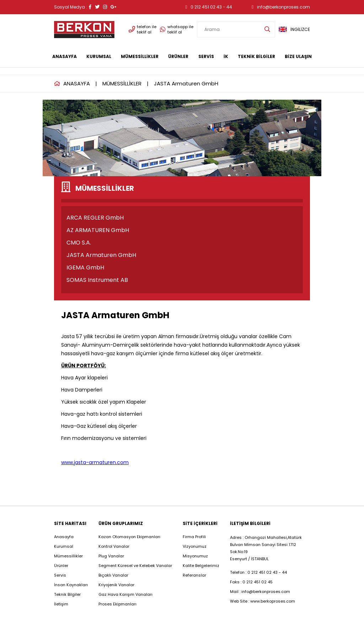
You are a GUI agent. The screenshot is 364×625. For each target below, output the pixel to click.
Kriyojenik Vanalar (116, 585)
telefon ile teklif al (143, 30)
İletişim (61, 604)
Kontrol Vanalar (114, 546)
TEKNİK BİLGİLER (256, 56)
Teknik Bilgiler (67, 594)
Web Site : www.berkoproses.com (263, 601)
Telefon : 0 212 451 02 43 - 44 (258, 572)
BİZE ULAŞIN (298, 56)
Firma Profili (194, 537)
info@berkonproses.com (281, 7)
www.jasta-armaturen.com (95, 462)
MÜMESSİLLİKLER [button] (140, 56)
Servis (60, 575)
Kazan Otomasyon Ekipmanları (129, 537)
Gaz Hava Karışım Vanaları (125, 594)
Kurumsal (64, 546)
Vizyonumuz (195, 546)
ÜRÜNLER (178, 56)
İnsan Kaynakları (71, 585)
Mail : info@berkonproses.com (260, 592)
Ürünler (61, 566)
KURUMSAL (99, 56)
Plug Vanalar (111, 556)
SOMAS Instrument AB (97, 280)
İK (226, 56)
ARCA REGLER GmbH (95, 218)
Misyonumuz (195, 556)
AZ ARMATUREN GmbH (98, 230)
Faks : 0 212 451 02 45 (251, 582)
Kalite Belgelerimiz (201, 566)
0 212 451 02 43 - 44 (209, 7)
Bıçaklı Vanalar (113, 575)
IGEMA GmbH (85, 267)
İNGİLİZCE (294, 29)
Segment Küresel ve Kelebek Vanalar (135, 566)
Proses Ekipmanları (117, 604)
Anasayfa (64, 537)
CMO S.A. (79, 243)
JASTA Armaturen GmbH (186, 83)
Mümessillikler (69, 556)
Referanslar (194, 575)
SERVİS (206, 56)
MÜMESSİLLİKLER (122, 83)
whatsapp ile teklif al (177, 30)
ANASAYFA (65, 56)
